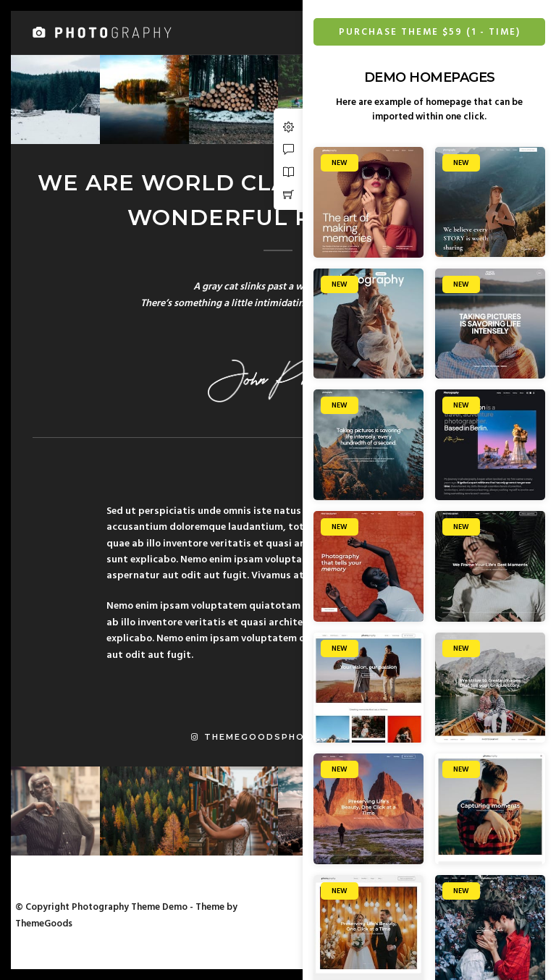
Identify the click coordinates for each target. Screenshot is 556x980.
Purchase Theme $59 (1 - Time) (430, 32)
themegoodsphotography (278, 737)
